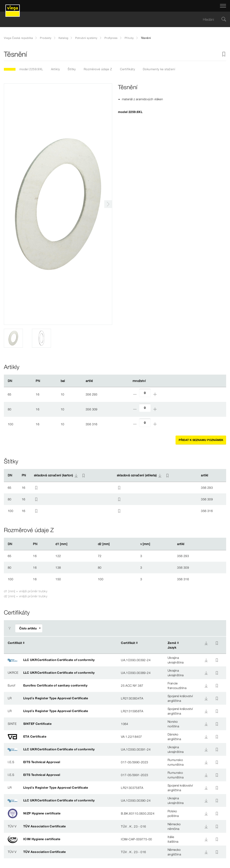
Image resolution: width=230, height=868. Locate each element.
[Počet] (145, 393)
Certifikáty (127, 69)
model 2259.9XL (31, 69)
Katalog (63, 38)
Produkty (46, 38)
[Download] (206, 643)
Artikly (56, 69)
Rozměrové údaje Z (98, 69)
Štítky (72, 69)
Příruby (129, 38)
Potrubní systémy (86, 38)
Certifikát (15, 643)
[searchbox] (112, 19)
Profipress (111, 38)
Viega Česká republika (18, 38)
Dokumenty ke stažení (159, 69)
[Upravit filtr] (29, 628)
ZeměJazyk (172, 645)
